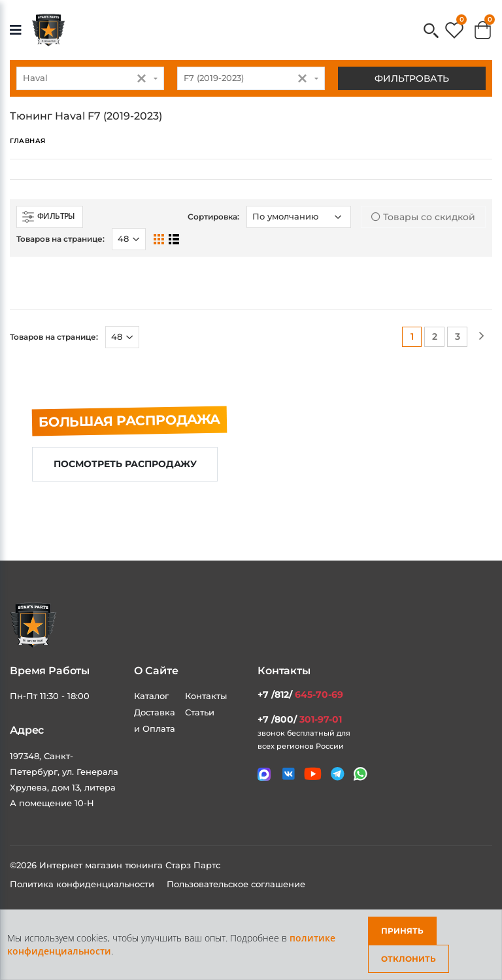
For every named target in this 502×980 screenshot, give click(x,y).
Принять (402, 931)
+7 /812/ (300, 694)
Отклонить (409, 959)
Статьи (200, 712)
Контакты (206, 696)
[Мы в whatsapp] (360, 774)
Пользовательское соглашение (236, 884)
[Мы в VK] (289, 774)
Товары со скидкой (423, 217)
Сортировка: (213, 217)
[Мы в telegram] (338, 774)
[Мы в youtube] (313, 774)
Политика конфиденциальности (83, 884)
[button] (431, 32)
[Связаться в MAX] (264, 774)
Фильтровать (412, 78)
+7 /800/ (300, 719)
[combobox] (90, 78)
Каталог (151, 696)
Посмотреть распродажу (125, 464)
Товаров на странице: (60, 239)
